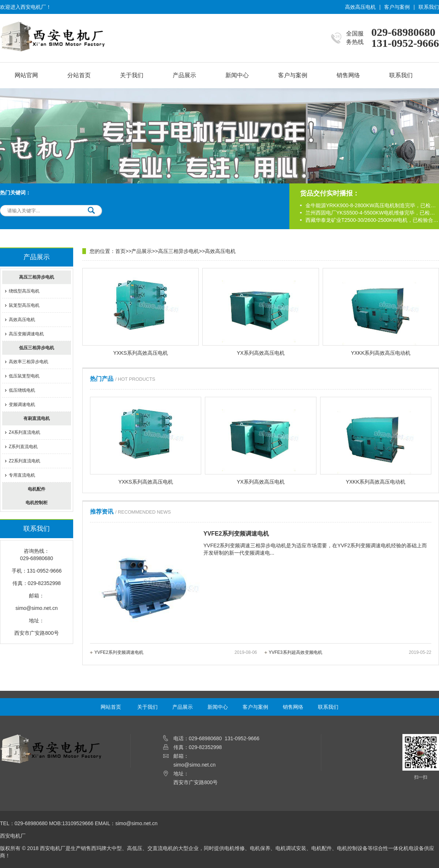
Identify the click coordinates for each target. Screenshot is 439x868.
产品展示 (184, 75)
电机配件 (37, 489)
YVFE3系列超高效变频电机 (350, 652)
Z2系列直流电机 (25, 461)
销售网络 (348, 75)
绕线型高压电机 (24, 291)
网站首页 (111, 707)
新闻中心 (237, 75)
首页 (120, 251)
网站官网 (26, 75)
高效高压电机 (360, 7)
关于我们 (132, 75)
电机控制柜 (37, 503)
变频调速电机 (22, 405)
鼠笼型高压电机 (24, 305)
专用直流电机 (22, 475)
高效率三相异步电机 (29, 362)
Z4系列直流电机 (25, 432)
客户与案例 (397, 7)
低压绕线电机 (22, 390)
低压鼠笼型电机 (24, 376)
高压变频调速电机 (26, 334)
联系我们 (429, 7)
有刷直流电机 (37, 418)
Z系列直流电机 (23, 447)
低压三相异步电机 (37, 348)
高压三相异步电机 (37, 277)
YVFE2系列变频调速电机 (176, 652)
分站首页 (79, 75)
